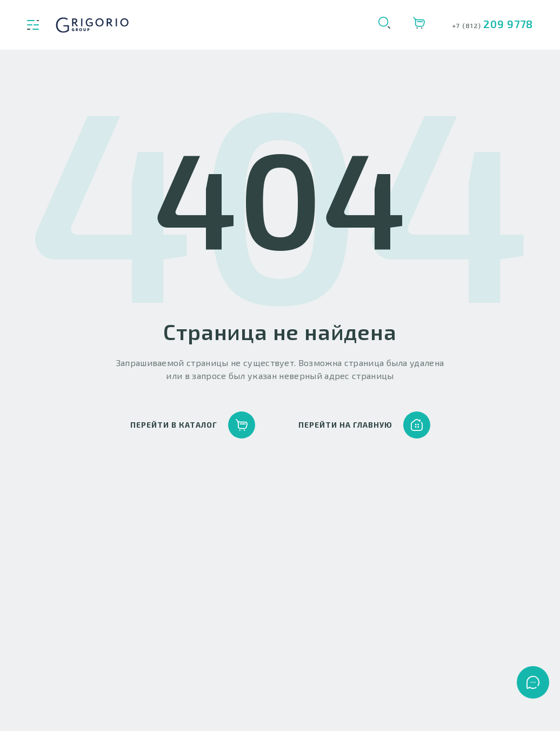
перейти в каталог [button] (193, 425)
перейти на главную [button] (364, 425)
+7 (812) (468, 25)
